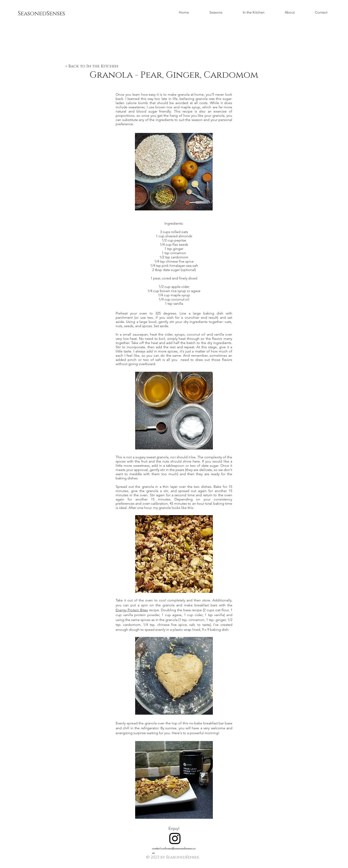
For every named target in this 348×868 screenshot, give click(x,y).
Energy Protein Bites (132, 610)
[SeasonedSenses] (50, 14)
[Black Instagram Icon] (175, 838)
